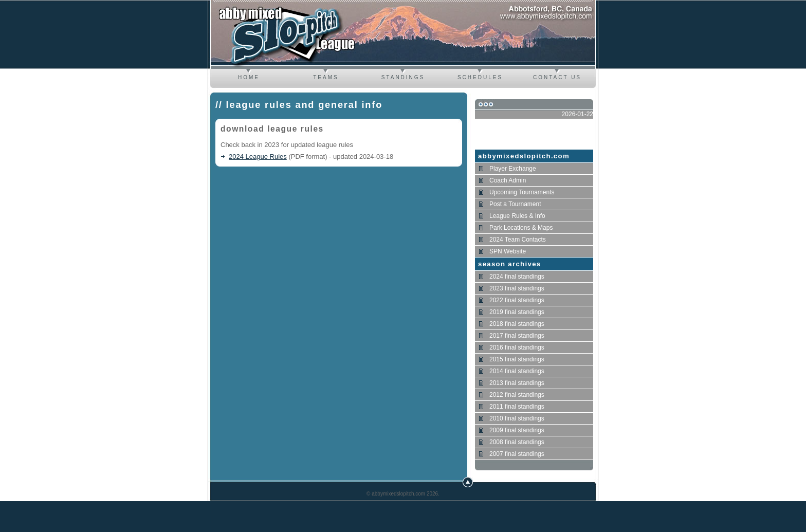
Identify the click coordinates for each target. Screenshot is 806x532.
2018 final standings (517, 324)
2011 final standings (517, 407)
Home (249, 77)
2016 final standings (517, 347)
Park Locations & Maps (521, 228)
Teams (326, 77)
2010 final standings (517, 418)
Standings (403, 77)
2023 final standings (517, 288)
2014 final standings (517, 371)
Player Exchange (513, 169)
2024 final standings (517, 277)
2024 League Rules (258, 157)
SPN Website (508, 251)
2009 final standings (517, 430)
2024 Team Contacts (518, 240)
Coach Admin (508, 180)
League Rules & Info (517, 216)
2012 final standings (517, 395)
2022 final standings (517, 300)
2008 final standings (517, 442)
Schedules (480, 77)
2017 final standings (517, 336)
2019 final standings (517, 312)
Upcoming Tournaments (522, 192)
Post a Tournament (515, 204)
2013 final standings (517, 383)
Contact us (557, 77)
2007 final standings (517, 454)
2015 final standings (517, 359)
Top (468, 482)
